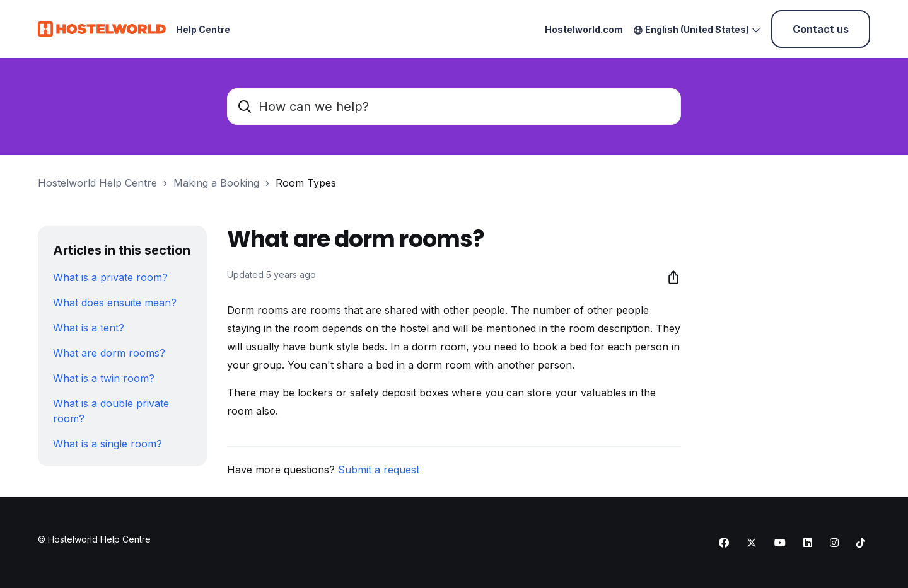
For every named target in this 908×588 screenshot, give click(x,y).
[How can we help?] (454, 107)
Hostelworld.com (584, 29)
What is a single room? (108, 444)
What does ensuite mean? (115, 303)
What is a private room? (110, 277)
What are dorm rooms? (109, 353)
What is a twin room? (104, 378)
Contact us (821, 29)
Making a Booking (216, 183)
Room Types (306, 183)
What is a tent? (89, 328)
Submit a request (379, 470)
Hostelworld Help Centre (97, 183)
